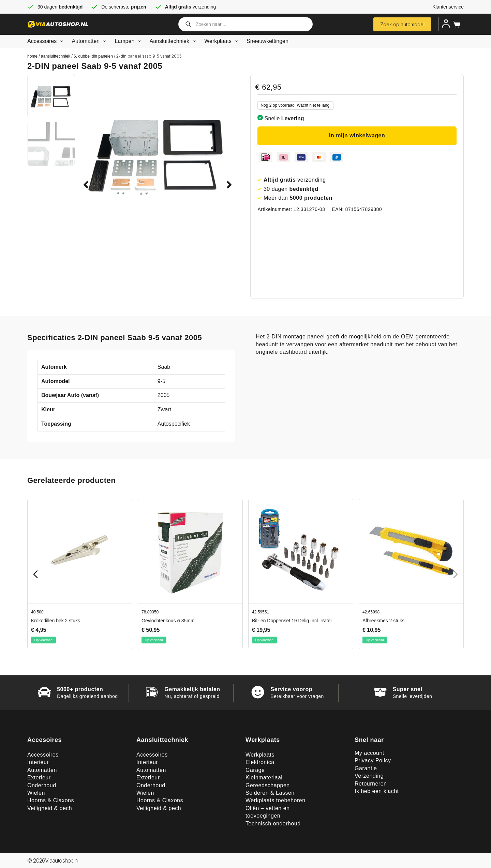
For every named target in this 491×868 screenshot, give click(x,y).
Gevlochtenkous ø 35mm (168, 621)
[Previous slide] (35, 574)
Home (32, 56)
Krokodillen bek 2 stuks (56, 621)
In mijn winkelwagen (357, 135)
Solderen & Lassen (270, 793)
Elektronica (260, 762)
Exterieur (39, 778)
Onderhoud (42, 785)
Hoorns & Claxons (51, 800)
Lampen (129, 41)
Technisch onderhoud (273, 824)
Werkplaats (222, 41)
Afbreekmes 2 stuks (383, 621)
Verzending (369, 776)
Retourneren (371, 784)
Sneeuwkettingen (267, 41)
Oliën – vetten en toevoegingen (267, 812)
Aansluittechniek (174, 41)
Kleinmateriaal (264, 778)
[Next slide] (456, 574)
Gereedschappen (268, 785)
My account (369, 753)
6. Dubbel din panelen (93, 56)
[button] (86, 185)
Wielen (36, 793)
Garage (255, 770)
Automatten (90, 41)
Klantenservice (448, 7)
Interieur (38, 762)
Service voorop (291, 689)
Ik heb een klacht (377, 791)
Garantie (366, 768)
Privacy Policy (373, 760)
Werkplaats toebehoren (276, 800)
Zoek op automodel (402, 24)
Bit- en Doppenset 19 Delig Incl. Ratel (292, 621)
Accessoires (47, 41)
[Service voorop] (258, 692)
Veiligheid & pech (50, 808)
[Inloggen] (446, 24)
